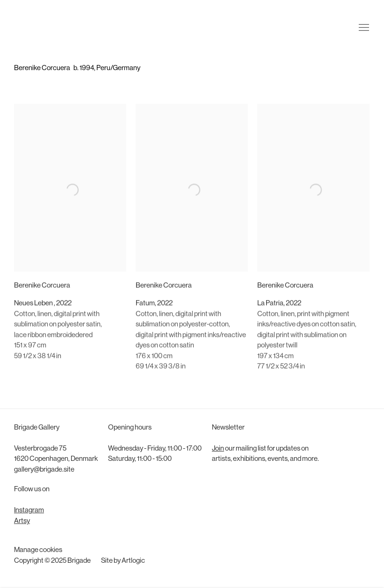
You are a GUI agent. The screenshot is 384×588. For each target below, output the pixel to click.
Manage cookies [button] (38, 550)
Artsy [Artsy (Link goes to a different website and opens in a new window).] (22, 521)
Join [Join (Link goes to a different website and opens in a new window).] (218, 449)
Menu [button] (363, 20)
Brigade (28, 20)
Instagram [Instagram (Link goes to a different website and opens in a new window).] (29, 511)
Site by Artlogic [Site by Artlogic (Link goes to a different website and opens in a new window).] (123, 561)
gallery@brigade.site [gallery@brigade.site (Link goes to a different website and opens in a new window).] (44, 470)
